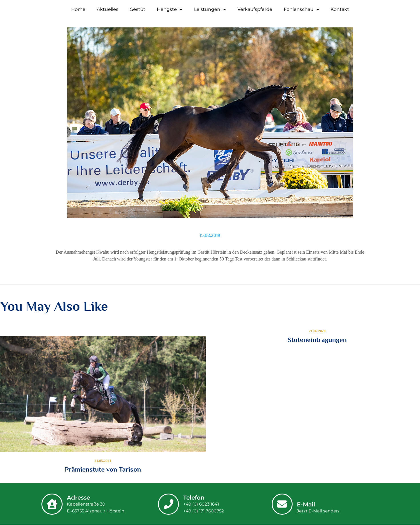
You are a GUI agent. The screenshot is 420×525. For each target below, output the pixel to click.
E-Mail (307, 505)
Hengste (170, 9)
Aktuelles (108, 9)
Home (78, 9)
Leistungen (210, 9)
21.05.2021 (103, 461)
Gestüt (138, 9)
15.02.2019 (210, 235)
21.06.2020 (317, 331)
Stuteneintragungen (317, 340)
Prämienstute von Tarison (103, 469)
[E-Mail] (283, 504)
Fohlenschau (301, 9)
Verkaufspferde (255, 9)
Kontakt (340, 9)
